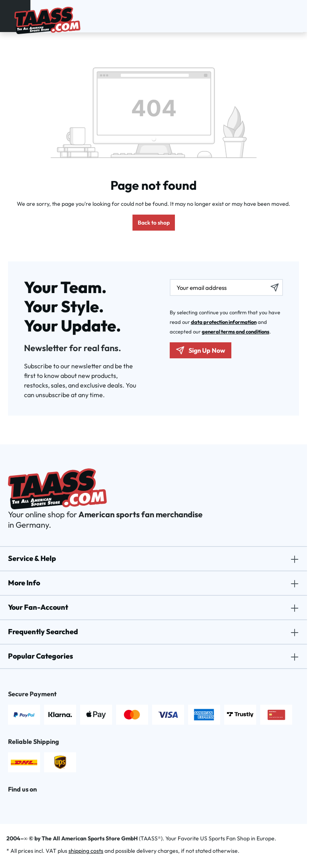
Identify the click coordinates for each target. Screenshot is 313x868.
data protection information (224, 322)
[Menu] (9, 14)
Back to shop (154, 223)
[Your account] (275, 15)
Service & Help (32, 558)
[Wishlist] (285, 15)
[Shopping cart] (296, 15)
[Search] (265, 15)
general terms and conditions (236, 332)
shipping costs (86, 851)
